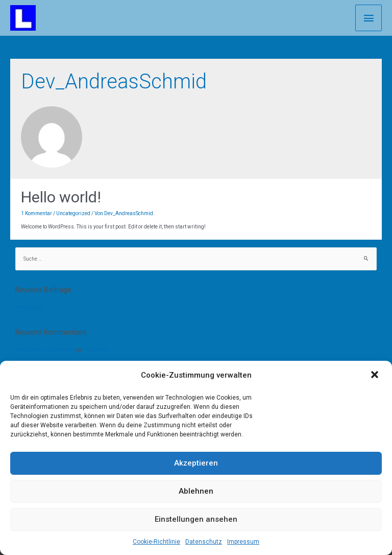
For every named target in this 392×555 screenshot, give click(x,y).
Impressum (243, 542)
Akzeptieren (196, 463)
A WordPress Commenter (45, 350)
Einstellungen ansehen (196, 519)
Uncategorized (73, 213)
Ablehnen (196, 491)
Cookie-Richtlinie (156, 542)
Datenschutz (204, 542)
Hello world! (61, 197)
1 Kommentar (36, 213)
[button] (376, 376)
